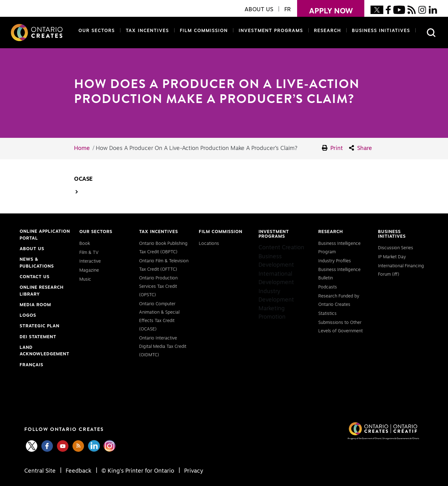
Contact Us (35, 277)
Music (85, 279)
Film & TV (89, 253)
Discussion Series (396, 248)
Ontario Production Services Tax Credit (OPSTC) (158, 287)
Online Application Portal (45, 236)
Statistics (327, 314)
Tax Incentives (147, 31)
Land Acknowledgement (44, 352)
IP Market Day (392, 257)
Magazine (89, 270)
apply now (325, 7)
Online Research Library (42, 292)
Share (361, 148)
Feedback (79, 471)
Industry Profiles (335, 261)
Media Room (35, 305)
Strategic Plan (40, 326)
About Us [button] (259, 10)
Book (85, 244)
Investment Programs (271, 31)
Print (333, 148)
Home (82, 148)
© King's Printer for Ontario (138, 471)
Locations (209, 244)
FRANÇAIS (31, 365)
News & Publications (37, 263)
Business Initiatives (381, 31)
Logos (28, 315)
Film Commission (203, 30)
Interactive (90, 261)
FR (288, 10)
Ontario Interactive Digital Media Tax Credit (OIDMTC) (163, 347)
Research (327, 31)
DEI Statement (38, 337)
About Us (32, 249)
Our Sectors (97, 31)
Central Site (41, 471)
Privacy (193, 471)
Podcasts (328, 287)
